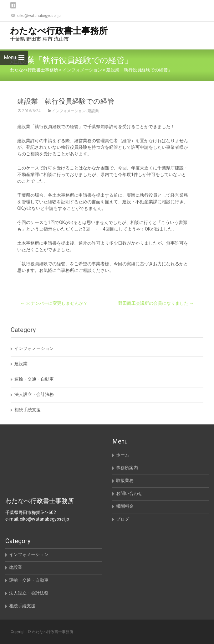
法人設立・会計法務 (34, 394)
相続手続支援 (28, 410)
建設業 (93, 111)
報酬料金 (125, 506)
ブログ (123, 519)
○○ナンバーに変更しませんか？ (54, 303)
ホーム (123, 455)
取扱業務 (125, 480)
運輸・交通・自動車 (34, 379)
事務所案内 (127, 468)
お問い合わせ (129, 493)
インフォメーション (69, 111)
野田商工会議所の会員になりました (156, 303)
